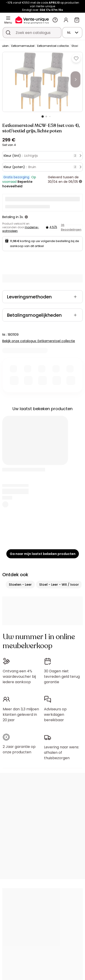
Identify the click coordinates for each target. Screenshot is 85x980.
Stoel (75, 46)
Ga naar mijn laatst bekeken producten (43, 554)
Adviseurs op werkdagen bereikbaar (55, 715)
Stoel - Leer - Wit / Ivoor (59, 585)
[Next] (75, 79)
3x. (22, 217)
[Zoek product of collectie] (8, 33)
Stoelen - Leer (20, 585)
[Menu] (8, 18)
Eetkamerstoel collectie (53, 46)
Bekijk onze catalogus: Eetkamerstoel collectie (39, 341)
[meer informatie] (80, 182)
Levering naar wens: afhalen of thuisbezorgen (62, 753)
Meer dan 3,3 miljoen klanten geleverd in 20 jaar (21, 715)
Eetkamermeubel (23, 46)
